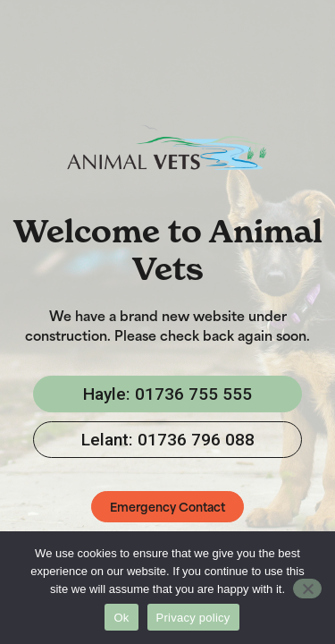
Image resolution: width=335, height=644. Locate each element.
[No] (307, 589)
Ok (121, 618)
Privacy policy (193, 618)
